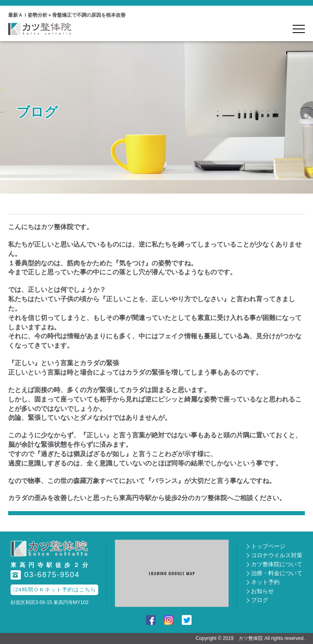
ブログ (260, 600)
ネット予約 (265, 582)
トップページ (268, 546)
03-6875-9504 (45, 575)
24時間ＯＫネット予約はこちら (54, 590)
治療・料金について (277, 573)
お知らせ (262, 591)
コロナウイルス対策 (277, 555)
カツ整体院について (277, 564)
